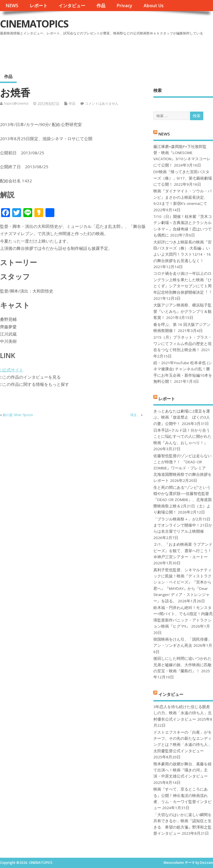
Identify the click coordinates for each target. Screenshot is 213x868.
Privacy (124, 6)
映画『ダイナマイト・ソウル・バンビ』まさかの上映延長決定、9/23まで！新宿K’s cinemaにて (182, 197)
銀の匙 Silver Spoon (18, 415)
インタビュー (72, 6)
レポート (39, 6)
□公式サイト (12, 370)
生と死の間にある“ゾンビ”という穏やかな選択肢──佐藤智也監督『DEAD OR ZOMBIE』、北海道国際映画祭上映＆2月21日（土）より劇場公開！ (182, 500)
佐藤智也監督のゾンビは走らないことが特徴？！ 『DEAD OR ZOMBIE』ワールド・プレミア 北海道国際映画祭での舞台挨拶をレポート (182, 468)
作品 (101, 6)
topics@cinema (16, 103)
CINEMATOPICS (34, 24)
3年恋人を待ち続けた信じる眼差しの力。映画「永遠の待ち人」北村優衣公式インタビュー (182, 713)
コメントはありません (102, 103)
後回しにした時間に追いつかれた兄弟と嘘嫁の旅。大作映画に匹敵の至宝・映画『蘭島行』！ (182, 665)
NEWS (12, 6)
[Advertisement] (107, 52)
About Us (154, 6)
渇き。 (135, 415)
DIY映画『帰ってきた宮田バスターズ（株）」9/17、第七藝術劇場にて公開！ (183, 178)
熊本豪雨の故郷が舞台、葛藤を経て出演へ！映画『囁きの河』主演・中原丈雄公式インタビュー (182, 770)
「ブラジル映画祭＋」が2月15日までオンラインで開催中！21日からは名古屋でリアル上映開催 (183, 525)
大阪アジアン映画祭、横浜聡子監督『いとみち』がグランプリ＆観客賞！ (182, 311)
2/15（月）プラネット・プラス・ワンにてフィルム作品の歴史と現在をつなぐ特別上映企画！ (183, 344)
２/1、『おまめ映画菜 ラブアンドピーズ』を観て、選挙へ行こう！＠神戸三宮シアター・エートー (183, 551)
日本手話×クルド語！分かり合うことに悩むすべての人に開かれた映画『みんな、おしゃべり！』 (182, 436)
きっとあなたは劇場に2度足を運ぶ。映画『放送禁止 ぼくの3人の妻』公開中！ (182, 417)
